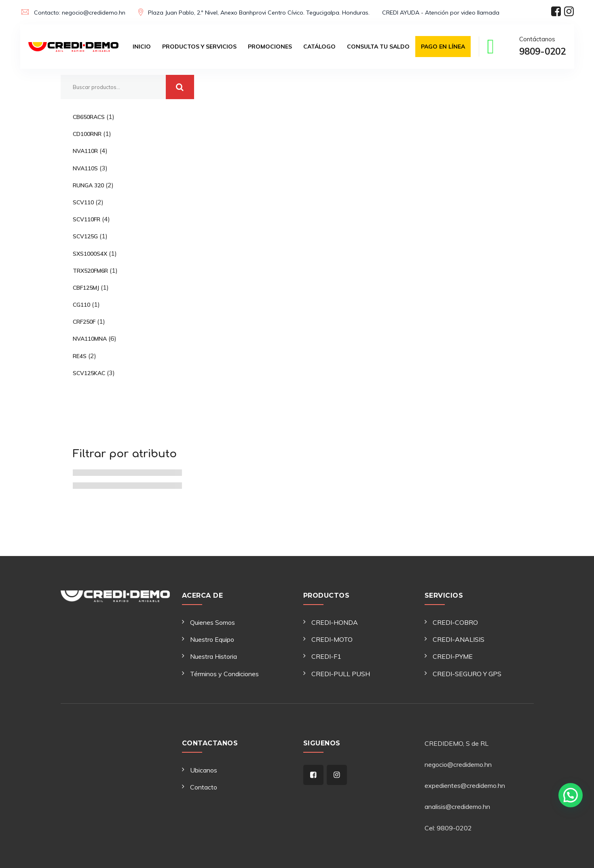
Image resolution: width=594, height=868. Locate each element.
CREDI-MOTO (332, 639)
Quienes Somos (212, 622)
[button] (571, 795)
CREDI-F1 (326, 656)
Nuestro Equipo (212, 639)
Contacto (204, 787)
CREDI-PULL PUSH (341, 674)
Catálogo (319, 47)
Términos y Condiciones (224, 674)
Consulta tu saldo (378, 47)
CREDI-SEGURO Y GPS (467, 674)
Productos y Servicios (199, 47)
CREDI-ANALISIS (459, 639)
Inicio (142, 47)
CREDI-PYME (453, 656)
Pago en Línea (443, 47)
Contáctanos (542, 47)
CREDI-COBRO (455, 622)
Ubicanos (204, 770)
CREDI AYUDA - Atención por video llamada (441, 13)
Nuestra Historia (214, 656)
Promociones (270, 47)
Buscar (180, 87)
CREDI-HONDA (335, 622)
